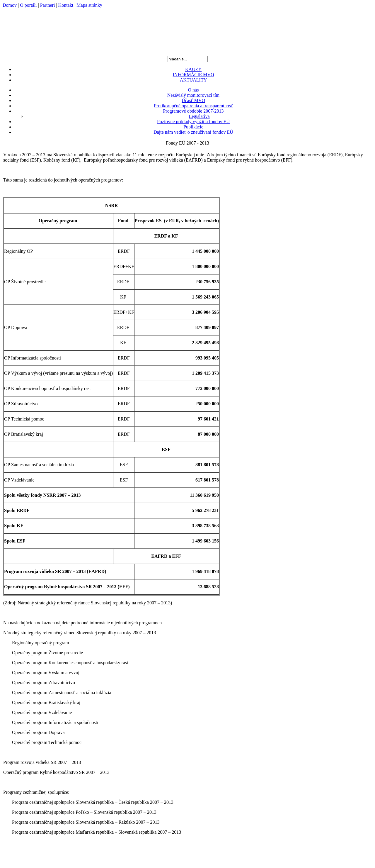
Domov (10, 5)
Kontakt (66, 5)
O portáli (28, 5)
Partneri (48, 5)
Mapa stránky (89, 5)
